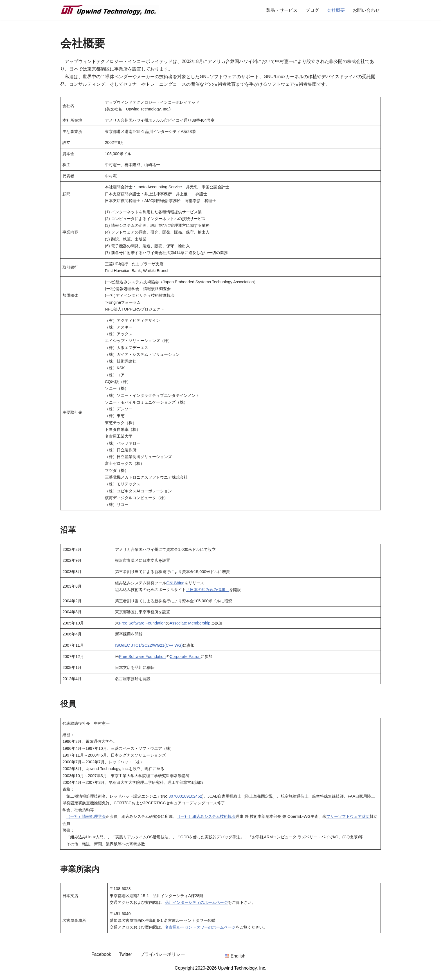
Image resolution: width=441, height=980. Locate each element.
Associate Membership (190, 627)
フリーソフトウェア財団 (348, 822)
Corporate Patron (185, 661)
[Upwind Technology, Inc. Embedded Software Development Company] (109, 10)
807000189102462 (185, 801)
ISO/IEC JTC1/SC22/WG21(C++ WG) (149, 649)
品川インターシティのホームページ (196, 908)
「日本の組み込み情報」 (208, 593)
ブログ (312, 10)
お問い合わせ (366, 10)
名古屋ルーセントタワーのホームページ (200, 933)
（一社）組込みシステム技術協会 (206, 822)
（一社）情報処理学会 (86, 822)
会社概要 (336, 10)
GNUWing (176, 587)
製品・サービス (282, 10)
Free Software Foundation (143, 627)
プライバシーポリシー (163, 960)
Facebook (101, 960)
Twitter (126, 960)
